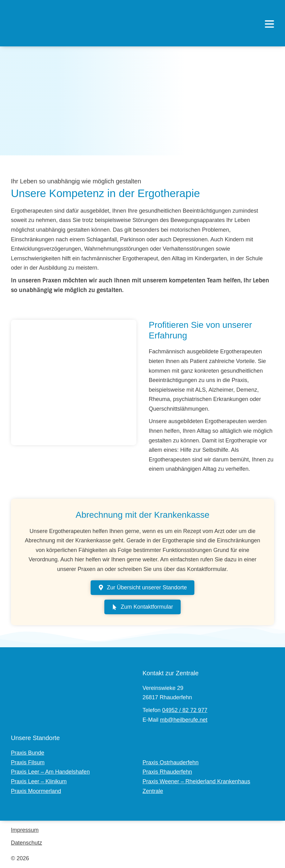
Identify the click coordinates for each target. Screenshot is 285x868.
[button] (269, 25)
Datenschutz (26, 843)
